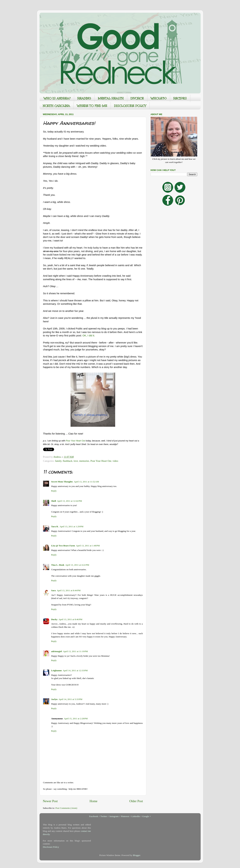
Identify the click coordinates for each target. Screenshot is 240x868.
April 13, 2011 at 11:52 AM (86, 482)
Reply (54, 491)
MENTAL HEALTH (111, 98)
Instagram (114, 816)
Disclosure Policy (51, 847)
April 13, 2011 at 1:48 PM (88, 546)
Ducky (54, 619)
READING (84, 98)
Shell (54, 501)
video (115, 461)
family (58, 461)
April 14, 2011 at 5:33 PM (70, 699)
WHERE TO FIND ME (92, 106)
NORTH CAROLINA (56, 106)
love (76, 461)
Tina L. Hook (58, 565)
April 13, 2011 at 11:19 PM (75, 651)
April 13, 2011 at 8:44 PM (69, 590)
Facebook (94, 816)
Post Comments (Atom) (66, 808)
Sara (54, 590)
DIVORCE (137, 98)
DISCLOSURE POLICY (130, 106)
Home (93, 801)
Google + (147, 816)
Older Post (136, 801)
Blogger (136, 855)
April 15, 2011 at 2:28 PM (76, 719)
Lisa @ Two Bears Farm (63, 546)
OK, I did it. (89, 336)
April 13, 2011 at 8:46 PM (70, 619)
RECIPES (180, 98)
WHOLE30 (159, 98)
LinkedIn (136, 816)
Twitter (104, 816)
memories (84, 461)
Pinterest (125, 816)
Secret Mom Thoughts (62, 482)
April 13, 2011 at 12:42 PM (69, 501)
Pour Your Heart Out (75, 441)
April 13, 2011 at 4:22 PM (77, 565)
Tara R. (55, 526)
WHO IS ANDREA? (57, 98)
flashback (68, 461)
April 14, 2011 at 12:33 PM (75, 670)
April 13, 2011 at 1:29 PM (71, 526)
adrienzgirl (57, 651)
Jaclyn (54, 699)
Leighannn (56, 670)
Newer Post (50, 801)
